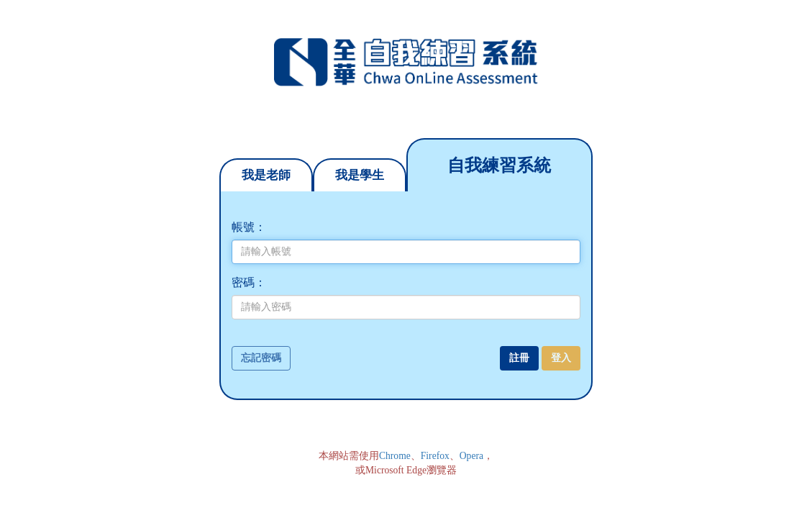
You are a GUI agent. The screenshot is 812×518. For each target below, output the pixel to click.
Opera (471, 456)
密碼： (249, 282)
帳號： (249, 227)
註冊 (519, 358)
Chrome (395, 456)
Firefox (435, 456)
